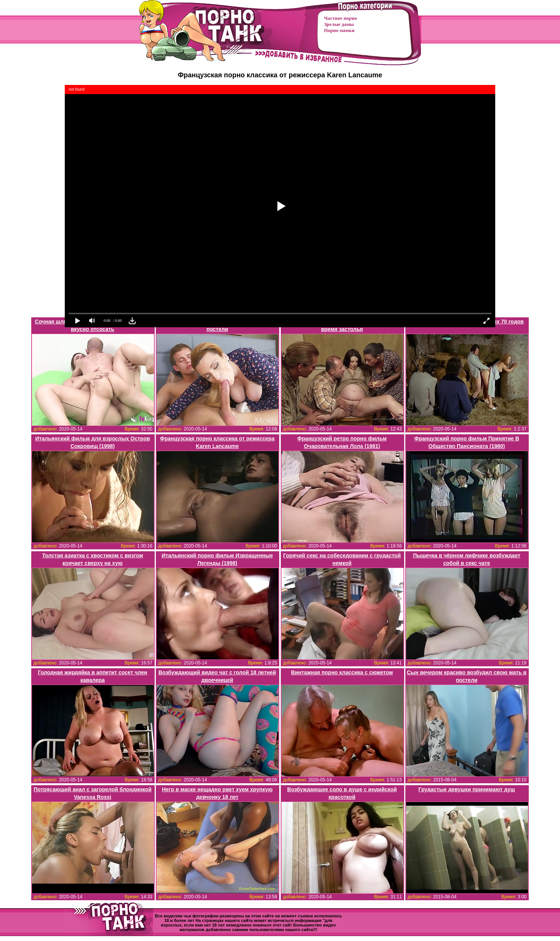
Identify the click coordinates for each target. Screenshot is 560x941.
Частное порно (341, 18)
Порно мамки (339, 30)
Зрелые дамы (339, 24)
